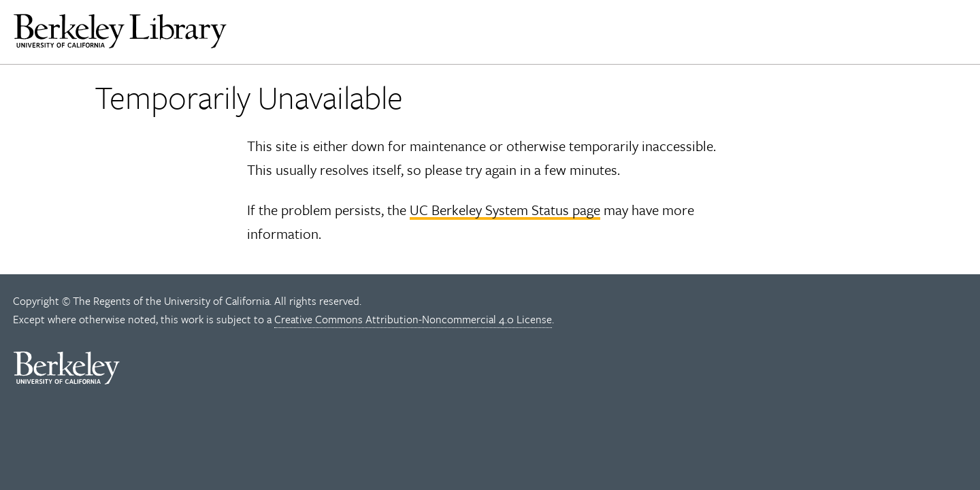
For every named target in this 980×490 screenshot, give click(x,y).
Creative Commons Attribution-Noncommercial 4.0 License (413, 319)
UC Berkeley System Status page (505, 210)
